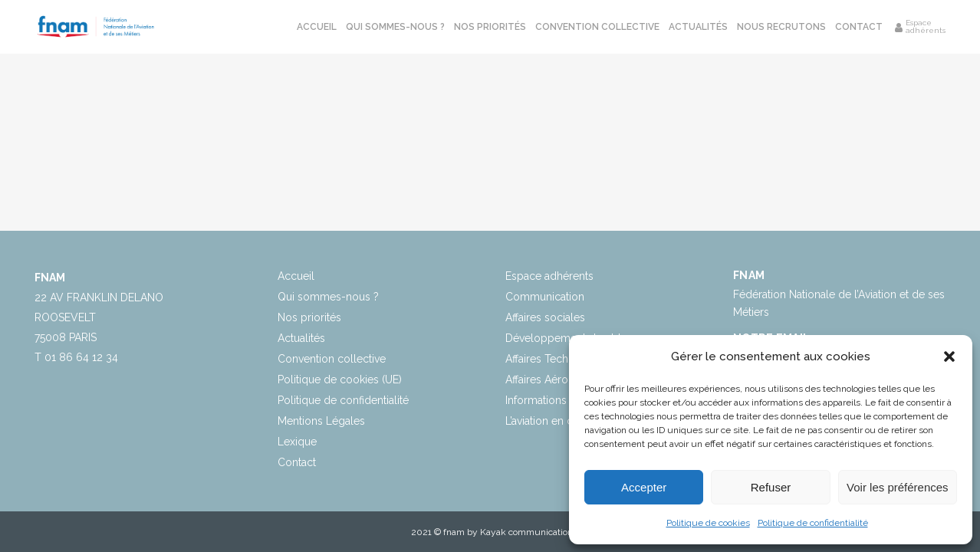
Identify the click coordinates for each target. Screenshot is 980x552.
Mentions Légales (321, 421)
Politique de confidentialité (813, 523)
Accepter (644, 487)
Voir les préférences (898, 487)
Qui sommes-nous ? (328, 297)
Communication (545, 297)
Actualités (301, 338)
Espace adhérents (549, 276)
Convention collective (332, 359)
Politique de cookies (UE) (340, 379)
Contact (297, 462)
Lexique (297, 442)
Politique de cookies (708, 523)
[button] (949, 356)
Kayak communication (526, 532)
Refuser (771, 487)
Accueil (296, 276)
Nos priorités (309, 317)
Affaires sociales (545, 317)
